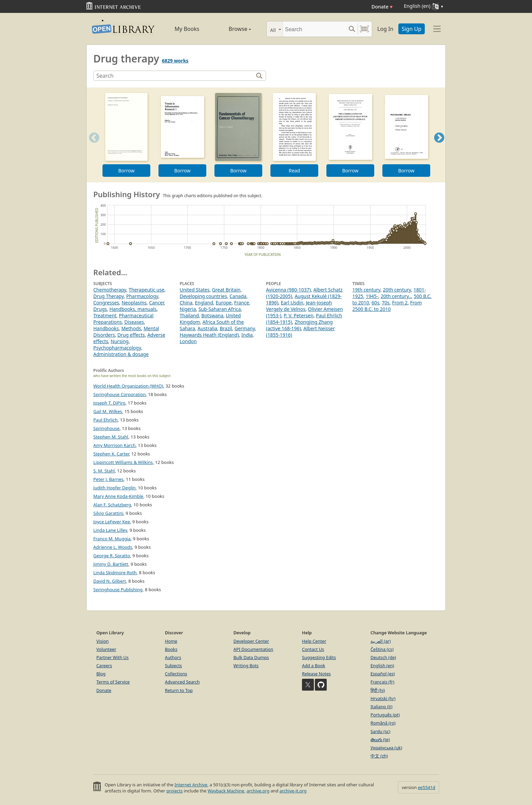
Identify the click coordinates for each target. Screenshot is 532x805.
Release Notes (316, 674)
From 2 (400, 303)
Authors (173, 657)
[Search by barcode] (364, 29)
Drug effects (131, 335)
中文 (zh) (379, 756)
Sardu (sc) (380, 731)
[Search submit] (352, 29)
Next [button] (439, 146)
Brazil (226, 328)
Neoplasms (134, 303)
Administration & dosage (121, 354)
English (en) (382, 666)
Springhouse (106, 428)
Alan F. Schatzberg (112, 505)
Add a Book (313, 666)
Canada (238, 296)
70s (386, 303)
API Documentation (253, 649)
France (242, 303)
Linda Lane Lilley (110, 530)
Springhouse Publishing (118, 589)
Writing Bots (246, 666)
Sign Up (412, 29)
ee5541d (426, 787)
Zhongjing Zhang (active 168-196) (299, 325)
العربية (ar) (381, 641)
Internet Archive (191, 785)
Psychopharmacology (117, 348)
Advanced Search (182, 682)
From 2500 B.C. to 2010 (387, 306)
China (186, 303)
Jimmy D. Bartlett (111, 564)
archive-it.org (293, 791)
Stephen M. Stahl (111, 437)
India (247, 335)
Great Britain (226, 290)
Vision (102, 641)
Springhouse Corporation (119, 394)
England (204, 303)
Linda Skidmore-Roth (115, 573)
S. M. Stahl (104, 471)
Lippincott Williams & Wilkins (123, 462)
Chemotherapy (110, 290)
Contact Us (313, 649)
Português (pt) (385, 715)
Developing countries (204, 296)
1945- (372, 296)
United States (195, 290)
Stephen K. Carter (111, 454)
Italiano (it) (382, 707)
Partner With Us (112, 657)
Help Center (314, 641)
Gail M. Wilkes (108, 411)
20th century (397, 290)
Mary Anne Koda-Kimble (118, 496)
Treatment (105, 315)
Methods (131, 328)
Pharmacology (142, 296)
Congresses (106, 303)
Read (294, 171)
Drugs (100, 309)
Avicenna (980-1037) (288, 290)
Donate (382, 7)
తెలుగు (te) (380, 740)
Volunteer (106, 649)
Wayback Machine (226, 791)
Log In (385, 29)
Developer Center (251, 641)
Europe (224, 303)
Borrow (126, 171)
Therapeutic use (146, 290)
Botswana (213, 315)
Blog (101, 674)
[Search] (314, 29)
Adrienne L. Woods (113, 547)
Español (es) (383, 674)
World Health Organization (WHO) (128, 386)
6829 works (175, 61)
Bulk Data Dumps (251, 657)
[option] (126, 135)
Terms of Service (113, 682)
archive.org (258, 791)
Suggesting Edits (319, 657)
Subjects (173, 666)
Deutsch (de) (383, 657)
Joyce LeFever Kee (112, 522)
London (188, 341)
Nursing (120, 341)
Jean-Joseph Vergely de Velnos (299, 306)
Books (171, 649)
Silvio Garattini (108, 513)
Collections (176, 674)
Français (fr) (382, 682)
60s (375, 303)
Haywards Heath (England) (209, 335)
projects (174, 791)
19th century (367, 290)
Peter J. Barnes (108, 479)
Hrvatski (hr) (383, 698)
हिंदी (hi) (378, 690)
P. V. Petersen (299, 315)
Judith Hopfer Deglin (115, 488)
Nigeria (188, 309)
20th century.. (396, 296)
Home (171, 641)
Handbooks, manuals (133, 309)
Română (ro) (383, 723)
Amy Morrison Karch (114, 445)
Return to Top (179, 690)
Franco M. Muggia (112, 539)
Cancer (156, 303)
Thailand (189, 315)
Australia (207, 328)
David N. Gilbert (110, 581)
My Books (187, 29)
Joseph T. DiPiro (109, 403)
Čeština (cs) (382, 649)
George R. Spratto (112, 556)
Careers (104, 666)
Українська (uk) (386, 748)
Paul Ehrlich (106, 420)
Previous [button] (92, 146)
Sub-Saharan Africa (220, 309)
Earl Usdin (292, 303)
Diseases (134, 322)
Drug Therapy (109, 296)
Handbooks (106, 328)
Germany (245, 328)
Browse (232, 29)
